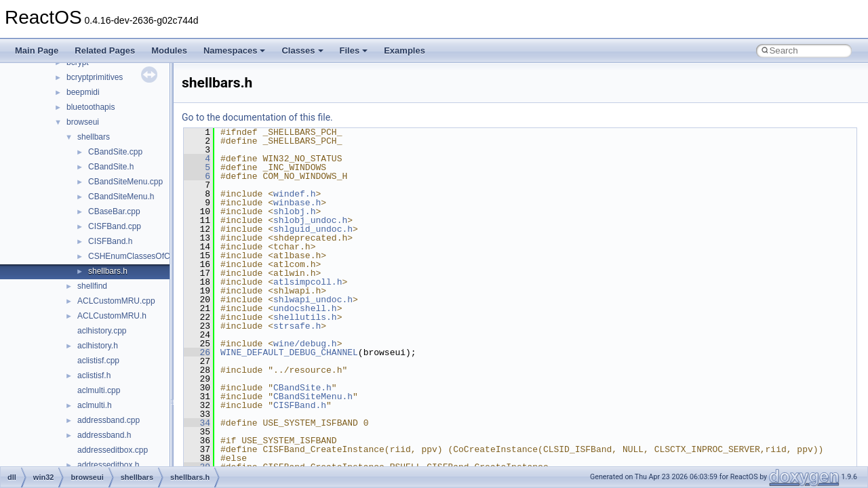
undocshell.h (305, 308)
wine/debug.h (305, 344)
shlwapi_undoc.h (313, 300)
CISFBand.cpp (115, 226)
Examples (405, 50)
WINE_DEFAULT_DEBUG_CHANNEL (289, 352)
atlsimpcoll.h (308, 282)
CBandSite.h (111, 167)
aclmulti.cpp (99, 390)
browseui (83, 122)
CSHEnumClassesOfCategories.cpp (154, 256)
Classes (302, 50)
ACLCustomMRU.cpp (116, 301)
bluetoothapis (91, 107)
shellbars (94, 137)
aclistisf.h (94, 375)
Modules (169, 50)
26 (197, 352)
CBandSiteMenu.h (121, 197)
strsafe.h (297, 326)
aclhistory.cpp (102, 331)
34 (197, 423)
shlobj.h (294, 211)
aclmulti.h (95, 405)
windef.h (294, 194)
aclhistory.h (98, 346)
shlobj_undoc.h (310, 220)
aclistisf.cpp (98, 361)
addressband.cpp (108, 420)
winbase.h (297, 203)
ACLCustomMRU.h (112, 316)
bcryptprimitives (95, 77)
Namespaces (235, 50)
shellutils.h (305, 317)
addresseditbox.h (108, 465)
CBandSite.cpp (115, 152)
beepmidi (83, 92)
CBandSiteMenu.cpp (125, 182)
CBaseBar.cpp (114, 211)
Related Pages (105, 50)
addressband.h (104, 435)
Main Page (37, 50)
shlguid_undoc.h (313, 229)
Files (354, 50)
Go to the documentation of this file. (257, 117)
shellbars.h (108, 271)
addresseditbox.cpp (113, 450)
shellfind (92, 286)
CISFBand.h (110, 241)
